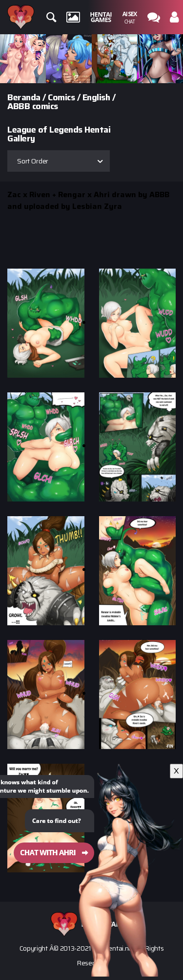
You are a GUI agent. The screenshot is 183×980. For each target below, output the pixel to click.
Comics (61, 97)
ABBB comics (33, 106)
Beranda (24, 97)
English (96, 97)
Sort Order (33, 161)
